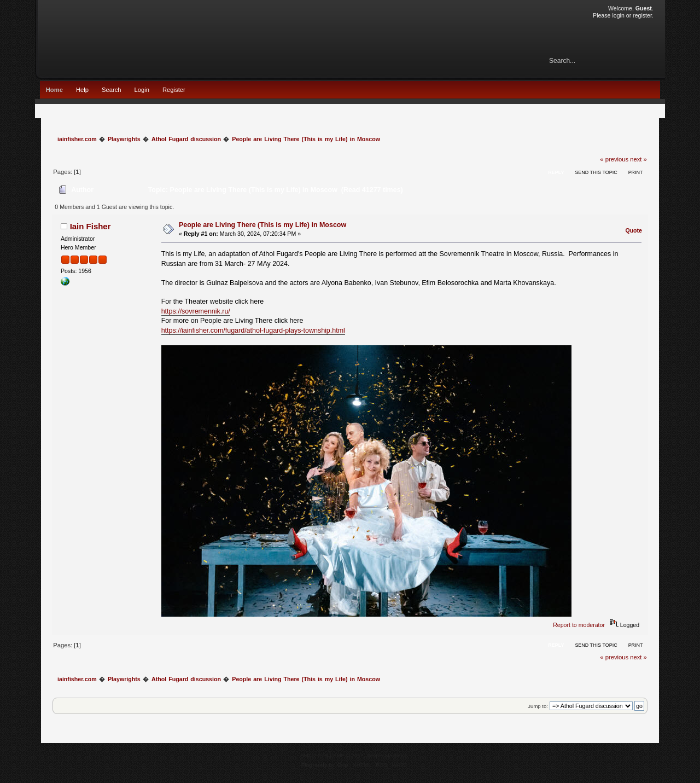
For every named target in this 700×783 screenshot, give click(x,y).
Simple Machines (387, 755)
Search (112, 90)
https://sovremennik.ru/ (196, 311)
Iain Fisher (91, 226)
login (618, 15)
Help (82, 90)
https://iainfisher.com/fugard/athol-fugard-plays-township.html (253, 330)
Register (174, 90)
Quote (634, 230)
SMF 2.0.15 (314, 755)
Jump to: (538, 706)
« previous (614, 159)
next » (638, 159)
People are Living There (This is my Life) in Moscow (262, 225)
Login (142, 90)
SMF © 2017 (348, 755)
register (642, 15)
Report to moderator (579, 625)
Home (54, 90)
